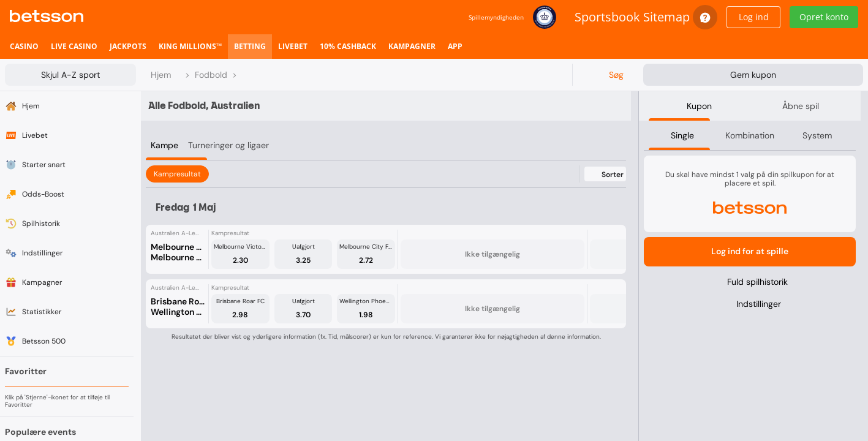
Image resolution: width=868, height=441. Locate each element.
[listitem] (24, 47)
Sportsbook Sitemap (632, 17)
